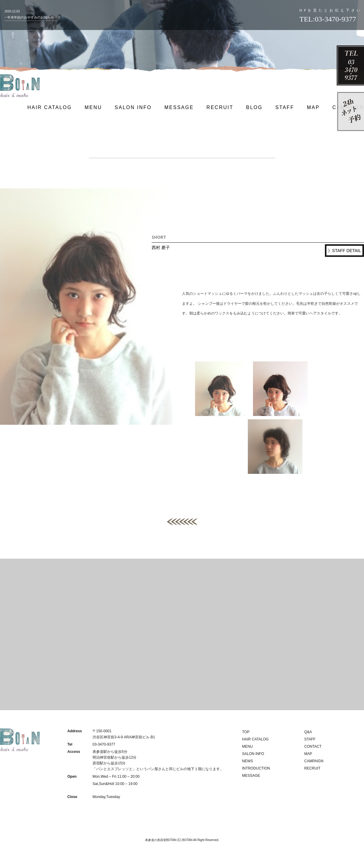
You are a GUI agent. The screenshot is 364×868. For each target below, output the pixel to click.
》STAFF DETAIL (344, 251)
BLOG (254, 107)
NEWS (248, 761)
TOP (246, 732)
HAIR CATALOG (50, 107)
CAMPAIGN (314, 761)
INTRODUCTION (256, 768)
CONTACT (313, 747)
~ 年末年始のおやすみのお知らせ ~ (31, 17)
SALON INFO (133, 107)
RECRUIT (220, 107)
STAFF (285, 107)
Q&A (308, 732)
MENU (93, 107)
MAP (313, 107)
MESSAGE (179, 107)
